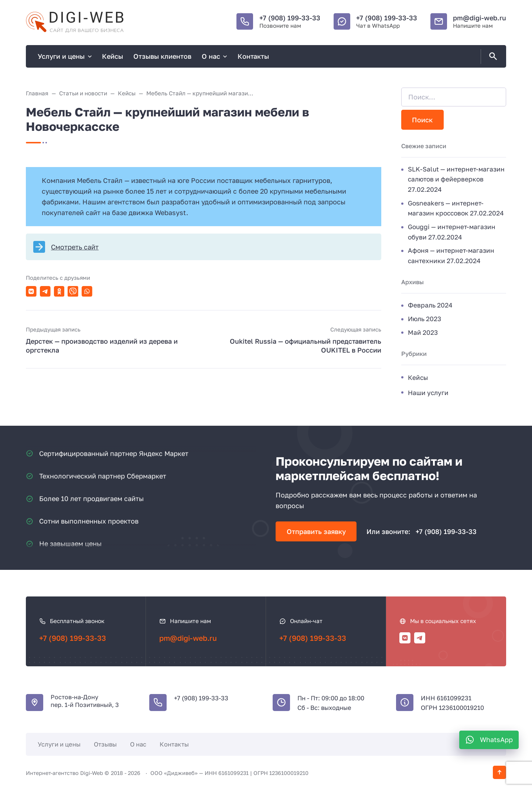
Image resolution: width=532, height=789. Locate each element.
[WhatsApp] (489, 740)
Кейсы (418, 378)
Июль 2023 (424, 319)
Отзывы (105, 744)
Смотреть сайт (75, 247)
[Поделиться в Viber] (73, 291)
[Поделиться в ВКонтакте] (31, 291)
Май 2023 (423, 332)
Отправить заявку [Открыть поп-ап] (316, 531)
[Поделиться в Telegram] (45, 291)
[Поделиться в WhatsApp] (87, 291)
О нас (138, 744)
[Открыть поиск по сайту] (492, 57)
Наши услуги (428, 393)
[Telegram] (420, 638)
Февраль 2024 (430, 305)
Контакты (174, 744)
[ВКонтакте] (405, 638)
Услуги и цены (59, 744)
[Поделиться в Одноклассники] (59, 291)
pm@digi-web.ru (480, 18)
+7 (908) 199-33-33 (290, 18)
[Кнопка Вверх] (499, 772)
